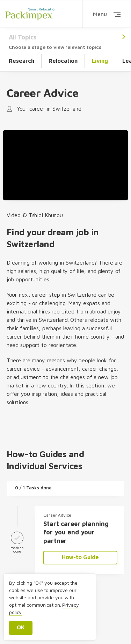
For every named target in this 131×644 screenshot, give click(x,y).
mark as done (17, 541)
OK (21, 627)
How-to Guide (80, 557)
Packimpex (31, 14)
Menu (107, 14)
